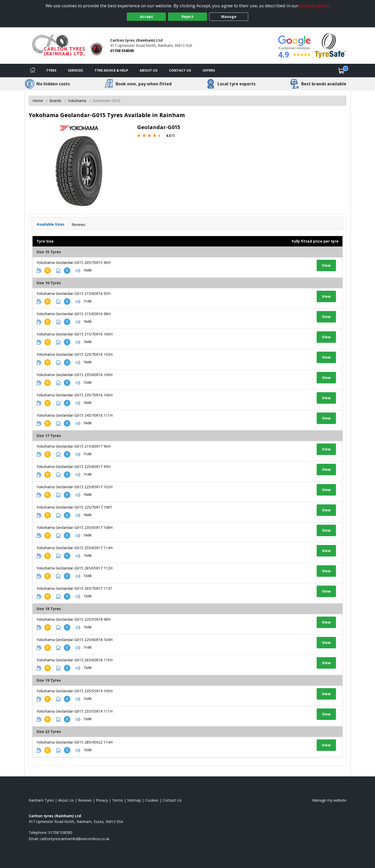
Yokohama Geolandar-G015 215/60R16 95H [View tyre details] (73, 293)
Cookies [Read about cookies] (152, 800)
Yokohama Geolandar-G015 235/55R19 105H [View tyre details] (74, 691)
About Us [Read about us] (66, 800)
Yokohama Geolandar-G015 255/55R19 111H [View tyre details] (74, 711)
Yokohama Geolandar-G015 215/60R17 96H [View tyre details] (73, 446)
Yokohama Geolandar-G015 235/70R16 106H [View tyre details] (74, 395)
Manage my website (329, 800)
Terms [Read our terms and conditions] (117, 800)
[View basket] (341, 71)
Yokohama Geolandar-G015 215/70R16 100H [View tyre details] (74, 334)
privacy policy (314, 6)
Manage (229, 17)
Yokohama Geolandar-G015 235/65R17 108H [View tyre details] (74, 527)
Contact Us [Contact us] (180, 70)
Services (76, 70)
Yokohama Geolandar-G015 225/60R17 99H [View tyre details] (73, 467)
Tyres (51, 70)
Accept (146, 17)
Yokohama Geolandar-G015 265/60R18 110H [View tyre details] (74, 660)
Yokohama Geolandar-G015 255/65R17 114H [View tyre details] (74, 548)
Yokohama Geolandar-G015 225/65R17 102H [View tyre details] (74, 487)
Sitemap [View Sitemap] (134, 800)
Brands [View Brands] (55, 101)
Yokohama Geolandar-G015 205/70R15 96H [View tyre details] (73, 262)
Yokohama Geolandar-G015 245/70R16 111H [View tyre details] (74, 415)
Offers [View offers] (209, 70)
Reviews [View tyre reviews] (79, 224)
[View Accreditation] (330, 45)
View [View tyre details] (326, 265)
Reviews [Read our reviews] (85, 800)
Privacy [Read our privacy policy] (102, 800)
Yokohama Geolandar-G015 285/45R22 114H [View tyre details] (74, 742)
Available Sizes (51, 224)
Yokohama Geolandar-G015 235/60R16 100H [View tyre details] (74, 375)
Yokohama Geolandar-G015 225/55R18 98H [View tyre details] (73, 619)
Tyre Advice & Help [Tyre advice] (111, 70)
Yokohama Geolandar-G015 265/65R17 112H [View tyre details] (74, 568)
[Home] (33, 71)
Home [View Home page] (38, 101)
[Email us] (74, 839)
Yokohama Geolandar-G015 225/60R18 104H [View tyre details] (74, 640)
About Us (149, 70)
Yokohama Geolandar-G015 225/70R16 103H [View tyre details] (74, 354)
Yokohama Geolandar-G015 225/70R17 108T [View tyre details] (74, 507)
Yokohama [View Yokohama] (77, 101)
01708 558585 (122, 51)
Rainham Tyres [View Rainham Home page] (41, 800)
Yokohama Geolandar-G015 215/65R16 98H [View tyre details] (73, 314)
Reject (187, 17)
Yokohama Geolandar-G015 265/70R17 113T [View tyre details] (74, 588)
